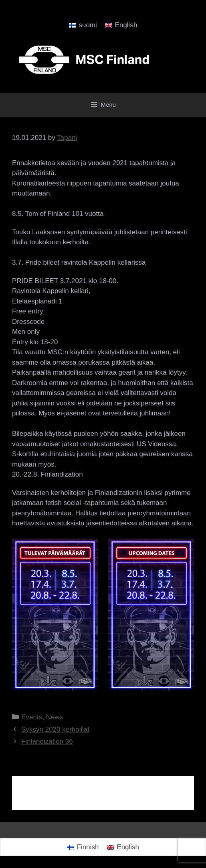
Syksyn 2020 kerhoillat (55, 729)
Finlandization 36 (47, 741)
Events (32, 717)
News (55, 717)
